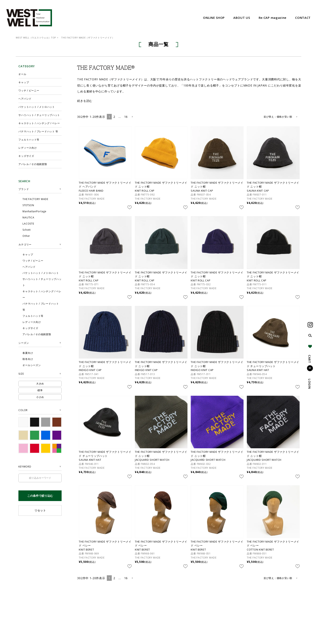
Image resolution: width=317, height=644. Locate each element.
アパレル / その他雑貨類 (33, 164)
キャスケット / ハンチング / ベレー (39, 123)
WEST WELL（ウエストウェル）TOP (36, 38)
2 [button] (114, 117)
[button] (132, 117)
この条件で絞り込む (40, 496)
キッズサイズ (26, 156)
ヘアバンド (25, 99)
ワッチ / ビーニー (29, 90)
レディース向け (28, 148)
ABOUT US (242, 18)
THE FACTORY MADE (92, 199)
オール (22, 74)
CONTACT (303, 18)
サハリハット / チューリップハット (39, 115)
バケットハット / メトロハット (37, 107)
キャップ (24, 82)
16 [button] (126, 117)
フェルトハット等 (29, 140)
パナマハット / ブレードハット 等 (38, 131)
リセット (40, 510)
